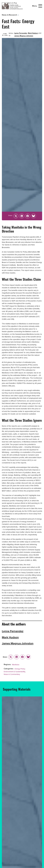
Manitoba (16, 665)
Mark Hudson (33, 33)
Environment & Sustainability (14, 672)
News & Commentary (12, 674)
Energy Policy (20, 669)
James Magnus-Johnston (24, 36)
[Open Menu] (40, 6)
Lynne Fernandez (21, 33)
